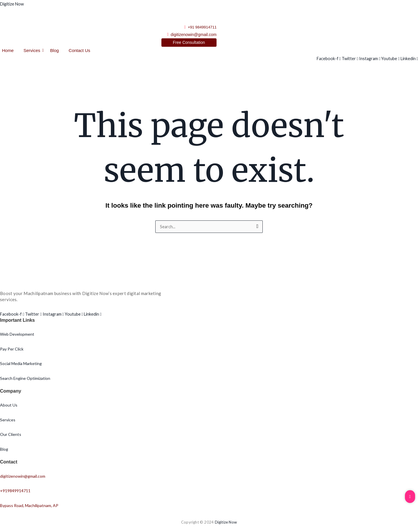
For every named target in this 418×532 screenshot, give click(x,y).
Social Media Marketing (21, 364)
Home (8, 51)
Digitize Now (13, 4)
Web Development (17, 335)
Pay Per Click (12, 349)
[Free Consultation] (189, 43)
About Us (9, 406)
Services (33, 51)
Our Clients (11, 435)
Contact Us (80, 51)
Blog (55, 51)
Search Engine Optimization (25, 379)
